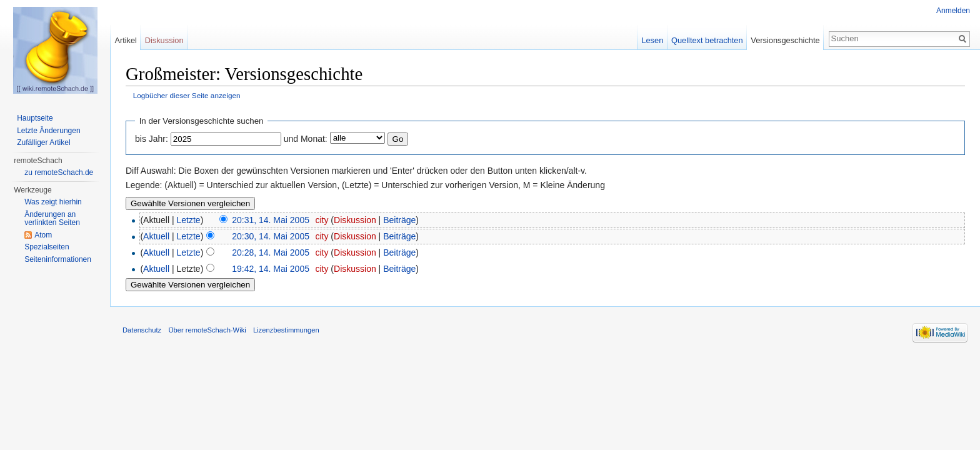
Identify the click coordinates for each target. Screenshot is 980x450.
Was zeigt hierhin (53, 202)
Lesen (652, 40)
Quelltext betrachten (707, 40)
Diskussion (355, 220)
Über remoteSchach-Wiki (207, 330)
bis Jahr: (152, 139)
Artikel (126, 40)
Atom (43, 235)
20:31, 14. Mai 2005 (271, 220)
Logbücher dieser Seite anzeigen (187, 95)
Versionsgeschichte (785, 40)
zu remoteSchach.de (59, 172)
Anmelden (953, 11)
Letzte (189, 220)
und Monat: (306, 139)
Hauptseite (35, 118)
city (322, 220)
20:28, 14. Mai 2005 (271, 252)
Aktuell (156, 236)
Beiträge (399, 220)
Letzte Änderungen (48, 131)
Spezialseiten (47, 247)
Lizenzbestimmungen (286, 330)
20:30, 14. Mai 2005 (271, 236)
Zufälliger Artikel (43, 142)
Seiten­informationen (58, 259)
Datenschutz (142, 330)
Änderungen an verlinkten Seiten (52, 219)
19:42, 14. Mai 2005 (271, 269)
